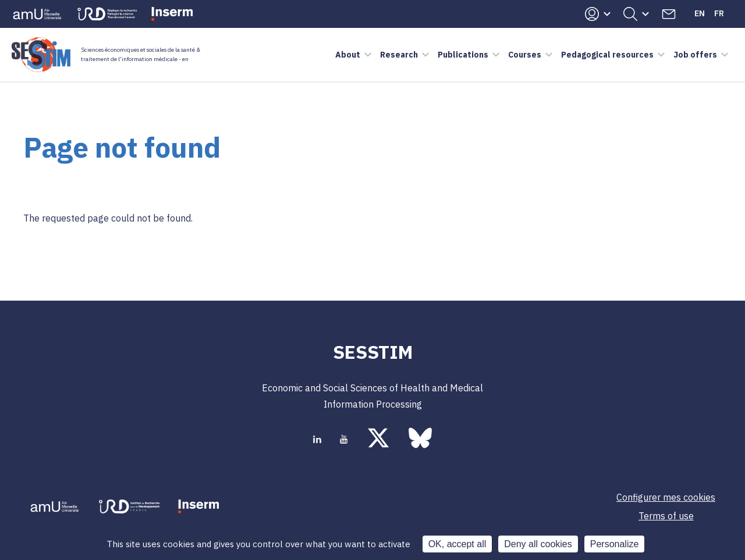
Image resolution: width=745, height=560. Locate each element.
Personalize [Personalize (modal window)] (615, 544)
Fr (719, 13)
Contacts (669, 14)
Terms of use (666, 516)
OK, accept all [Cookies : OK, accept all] (457, 544)
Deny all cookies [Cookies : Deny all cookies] (538, 544)
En (700, 13)
